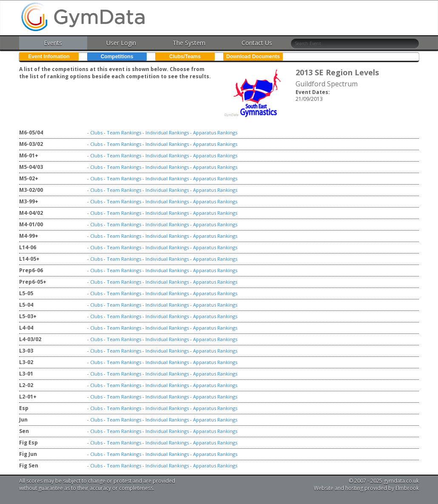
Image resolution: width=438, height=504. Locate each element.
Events (53, 43)
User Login (121, 43)
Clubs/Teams (185, 57)
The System (189, 43)
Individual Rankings (167, 132)
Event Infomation (49, 57)
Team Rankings (124, 132)
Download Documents (253, 57)
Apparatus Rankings (215, 132)
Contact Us (257, 43)
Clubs (96, 132)
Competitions (117, 57)
